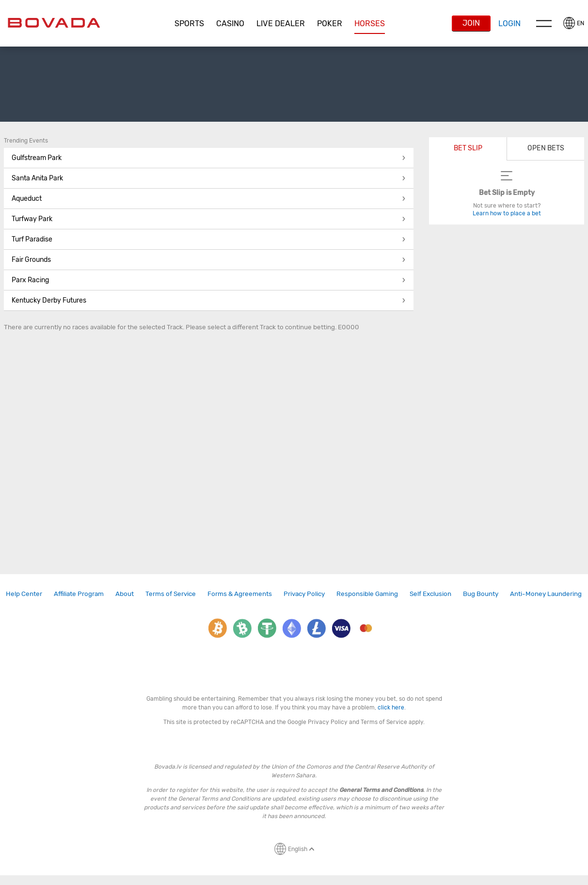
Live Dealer (281, 24)
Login (509, 24)
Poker (330, 24)
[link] (24, 594)
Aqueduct (209, 199)
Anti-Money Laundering (546, 594)
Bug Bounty (481, 594)
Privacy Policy (304, 594)
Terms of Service (171, 594)
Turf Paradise (209, 239)
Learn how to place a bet (507, 213)
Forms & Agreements (240, 594)
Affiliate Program (79, 594)
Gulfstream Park (209, 158)
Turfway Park (209, 219)
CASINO (230, 24)
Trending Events (26, 141)
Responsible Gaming (367, 594)
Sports (189, 24)
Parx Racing (209, 280)
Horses (370, 24)
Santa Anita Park (209, 178)
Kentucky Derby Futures (209, 300)
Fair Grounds (209, 260)
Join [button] (471, 23)
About (125, 594)
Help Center (24, 594)
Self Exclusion (430, 594)
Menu (544, 23)
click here (391, 708)
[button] (190, 24)
